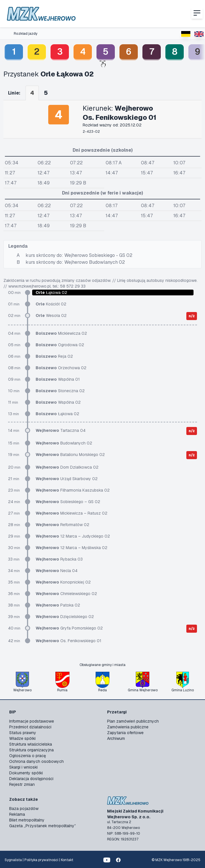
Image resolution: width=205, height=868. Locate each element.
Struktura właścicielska (31, 744)
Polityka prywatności (41, 860)
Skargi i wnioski (23, 767)
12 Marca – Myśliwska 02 (71, 548)
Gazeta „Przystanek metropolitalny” (42, 826)
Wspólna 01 (58, 379)
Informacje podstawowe (32, 721)
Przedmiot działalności (30, 727)
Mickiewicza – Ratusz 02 (71, 513)
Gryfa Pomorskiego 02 (69, 628)
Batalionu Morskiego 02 (70, 455)
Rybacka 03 (59, 559)
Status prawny (23, 733)
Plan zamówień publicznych (133, 721)
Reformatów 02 (62, 525)
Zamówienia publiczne (128, 727)
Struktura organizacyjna (31, 750)
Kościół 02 (51, 304)
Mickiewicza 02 (61, 333)
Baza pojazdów (24, 809)
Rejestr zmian (22, 784)
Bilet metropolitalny (27, 820)
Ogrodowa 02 (60, 345)
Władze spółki (22, 738)
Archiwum (116, 738)
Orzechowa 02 (61, 368)
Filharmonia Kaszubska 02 (73, 490)
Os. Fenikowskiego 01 (68, 641)
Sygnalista (13, 860)
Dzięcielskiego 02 (65, 617)
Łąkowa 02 (57, 414)
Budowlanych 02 (64, 443)
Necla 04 (57, 571)
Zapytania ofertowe (125, 733)
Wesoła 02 (51, 315)
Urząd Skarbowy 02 (67, 479)
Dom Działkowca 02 (67, 467)
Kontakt (67, 860)
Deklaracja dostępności (31, 779)
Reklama (17, 814)
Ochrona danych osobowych (36, 761)
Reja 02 (54, 356)
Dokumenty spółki (26, 773)
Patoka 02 (58, 605)
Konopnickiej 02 (63, 582)
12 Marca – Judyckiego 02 (73, 536)
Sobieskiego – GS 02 (68, 502)
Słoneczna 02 (60, 391)
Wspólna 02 (58, 402)
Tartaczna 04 (61, 430)
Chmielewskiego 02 (66, 594)
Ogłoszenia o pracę (28, 756)
